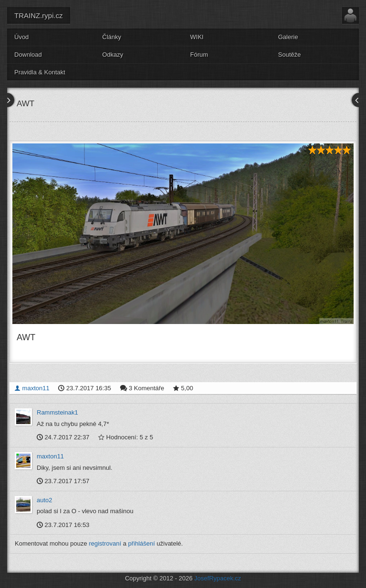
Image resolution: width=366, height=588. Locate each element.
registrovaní (105, 543)
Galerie (288, 37)
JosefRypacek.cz (218, 578)
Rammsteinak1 (57, 412)
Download (28, 55)
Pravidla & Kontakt (40, 72)
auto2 (45, 500)
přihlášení (142, 543)
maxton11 (32, 388)
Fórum (199, 55)
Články (112, 37)
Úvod (21, 37)
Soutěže (290, 55)
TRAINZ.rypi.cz (39, 15)
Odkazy (113, 55)
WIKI (197, 37)
